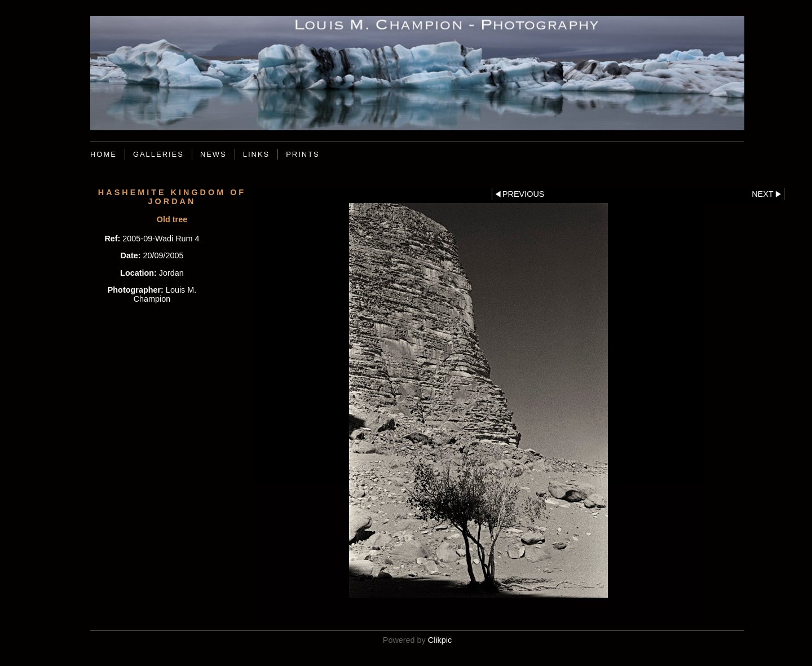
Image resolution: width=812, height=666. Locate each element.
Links (256, 154)
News (213, 154)
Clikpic (440, 640)
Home (103, 154)
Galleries (158, 154)
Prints (303, 154)
